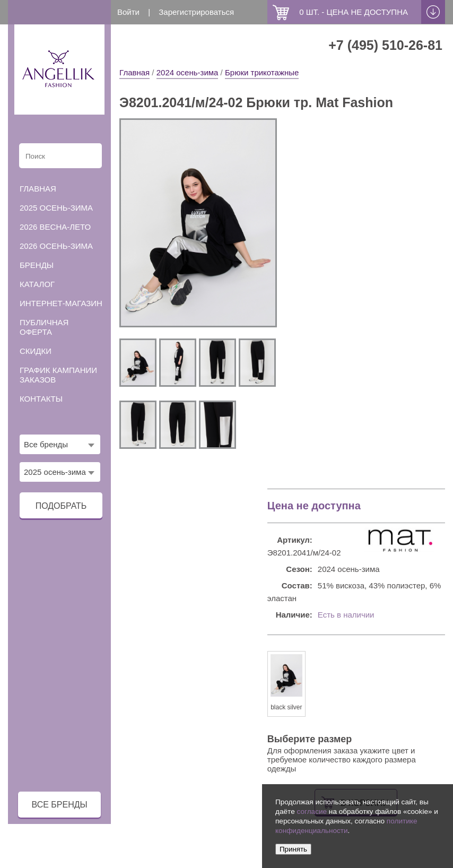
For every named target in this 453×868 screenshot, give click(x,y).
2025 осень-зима (56, 208)
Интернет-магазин (61, 303)
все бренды (60, 805)
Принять (293, 849)
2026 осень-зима (56, 246)
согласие (312, 811)
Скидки (36, 351)
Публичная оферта (44, 327)
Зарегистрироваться (196, 12)
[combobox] (60, 444)
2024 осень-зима (188, 72)
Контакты (41, 399)
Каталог (37, 284)
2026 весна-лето (55, 227)
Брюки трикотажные (262, 72)
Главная (134, 72)
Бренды (37, 265)
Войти (128, 12)
